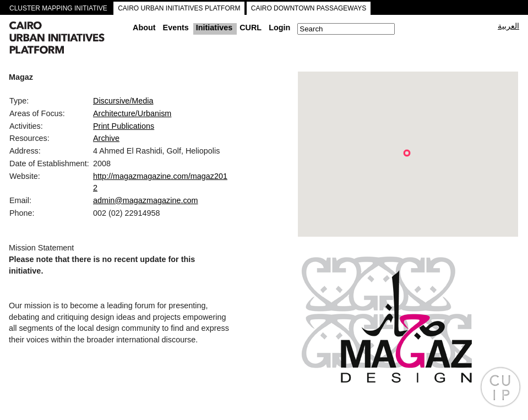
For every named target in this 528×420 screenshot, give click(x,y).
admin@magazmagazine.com (146, 200)
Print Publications (124, 126)
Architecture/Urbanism (132, 113)
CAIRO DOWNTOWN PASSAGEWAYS (309, 8)
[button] (407, 153)
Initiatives (214, 28)
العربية (508, 26)
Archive (106, 138)
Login (279, 28)
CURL (251, 28)
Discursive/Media (123, 101)
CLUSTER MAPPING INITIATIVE (58, 8)
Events (176, 28)
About (144, 28)
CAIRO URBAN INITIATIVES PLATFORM (179, 8)
